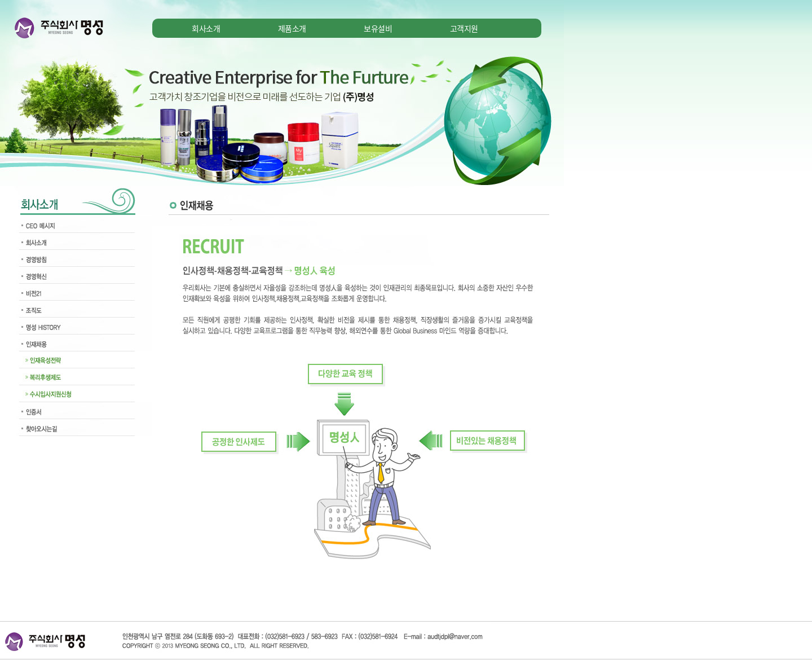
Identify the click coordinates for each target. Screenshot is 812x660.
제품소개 (292, 28)
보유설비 (378, 28)
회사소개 (206, 28)
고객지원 (464, 28)
